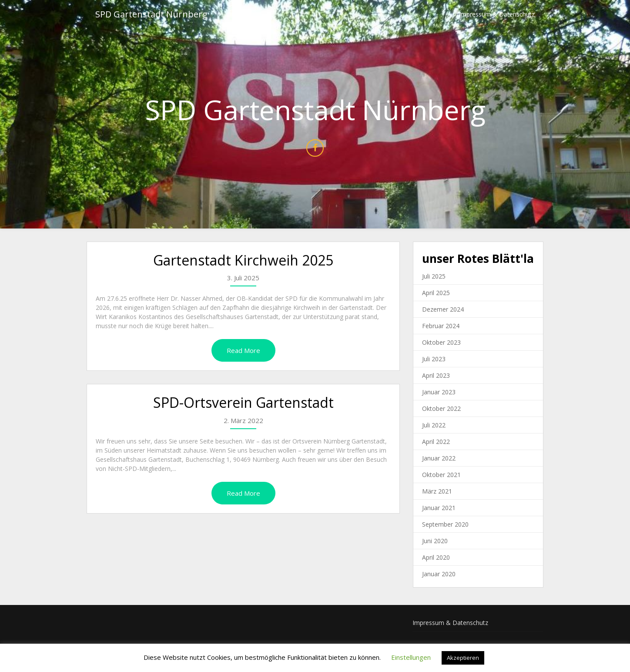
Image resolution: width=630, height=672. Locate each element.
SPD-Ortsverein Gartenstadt (243, 402)
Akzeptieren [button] (463, 658)
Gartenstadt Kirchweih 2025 (243, 260)
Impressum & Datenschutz (497, 14)
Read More (243, 350)
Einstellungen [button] (411, 657)
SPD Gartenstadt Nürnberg (151, 14)
